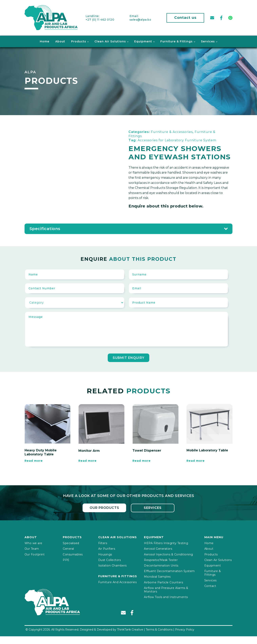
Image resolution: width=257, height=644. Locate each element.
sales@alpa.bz (140, 19)
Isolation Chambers (112, 565)
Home (45, 41)
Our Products (104, 507)
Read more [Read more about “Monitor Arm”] (88, 460)
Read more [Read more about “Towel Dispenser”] (142, 460)
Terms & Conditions (159, 629)
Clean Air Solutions (110, 41)
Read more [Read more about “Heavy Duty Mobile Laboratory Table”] (34, 460)
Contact (210, 585)
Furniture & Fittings (177, 41)
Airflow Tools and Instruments (166, 596)
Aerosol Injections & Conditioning (168, 554)
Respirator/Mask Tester (161, 559)
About (60, 41)
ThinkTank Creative (130, 629)
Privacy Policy (185, 629)
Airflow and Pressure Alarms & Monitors (166, 589)
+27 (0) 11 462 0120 (100, 19)
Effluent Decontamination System (169, 570)
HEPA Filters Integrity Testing (166, 542)
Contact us (185, 17)
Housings (105, 554)
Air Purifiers (107, 548)
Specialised (71, 542)
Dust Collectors (110, 559)
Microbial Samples (157, 576)
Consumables (73, 554)
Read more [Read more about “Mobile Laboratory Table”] (196, 460)
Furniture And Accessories (118, 581)
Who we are (33, 542)
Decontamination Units (161, 565)
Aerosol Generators (158, 548)
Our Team (32, 548)
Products (79, 41)
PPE (66, 559)
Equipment (143, 41)
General (68, 548)
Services (208, 41)
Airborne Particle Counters (163, 581)
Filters (103, 542)
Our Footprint (35, 554)
